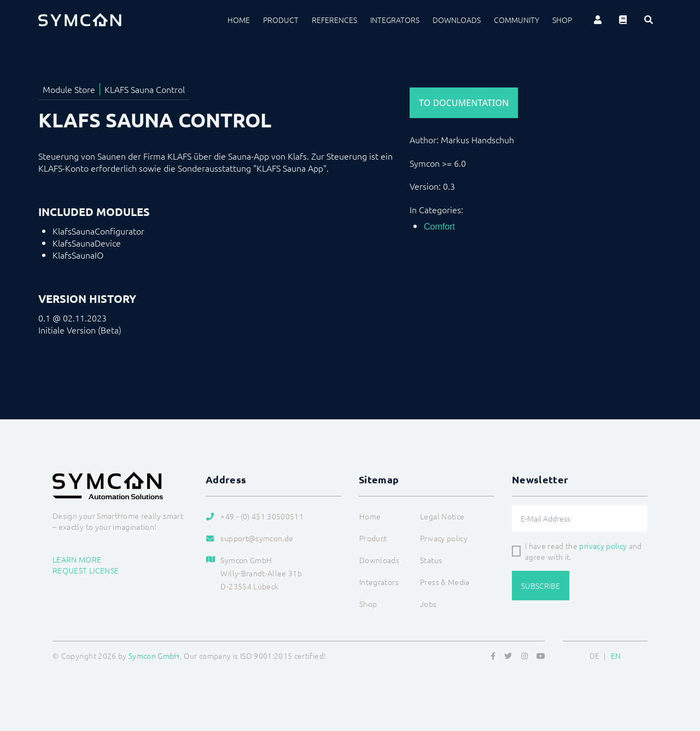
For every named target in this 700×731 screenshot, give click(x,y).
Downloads (457, 20)
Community (517, 20)
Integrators (395, 20)
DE (595, 656)
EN (616, 656)
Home (239, 20)
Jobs (428, 604)
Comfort (439, 227)
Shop (562, 20)
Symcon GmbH (154, 656)
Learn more (77, 559)
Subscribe (541, 586)
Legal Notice (442, 516)
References (334, 20)
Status (431, 560)
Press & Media (445, 582)
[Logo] (80, 20)
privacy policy (603, 546)
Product (281, 20)
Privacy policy (444, 538)
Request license (86, 570)
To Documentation (464, 103)
